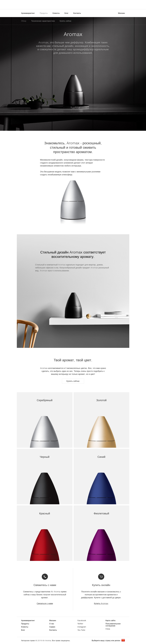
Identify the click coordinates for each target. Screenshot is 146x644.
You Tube (81, 630)
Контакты (77, 13)
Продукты (44, 13)
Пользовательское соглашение (113, 625)
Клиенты (56, 13)
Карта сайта (111, 620)
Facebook (82, 620)
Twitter (80, 624)
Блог (67, 13)
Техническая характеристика (43, 21)
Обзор (24, 21)
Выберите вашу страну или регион (106, 640)
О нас (52, 624)
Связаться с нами (45, 603)
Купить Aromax (101, 603)
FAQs (108, 629)
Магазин (122, 13)
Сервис (52, 627)
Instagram (82, 627)
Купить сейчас (66, 21)
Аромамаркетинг (28, 13)
